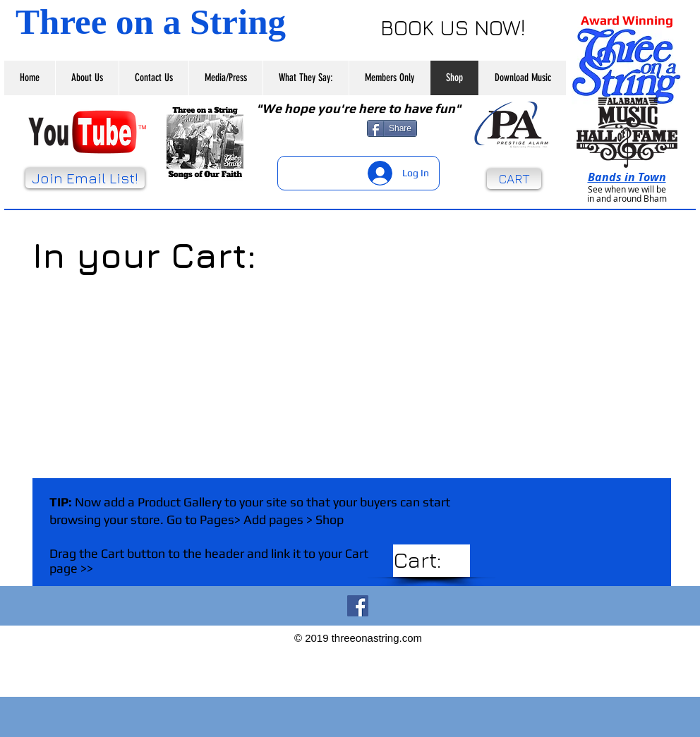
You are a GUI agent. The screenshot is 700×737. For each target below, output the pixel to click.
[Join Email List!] (85, 178)
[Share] (392, 128)
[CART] (514, 179)
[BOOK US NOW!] (453, 27)
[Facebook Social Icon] (358, 606)
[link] (433, 561)
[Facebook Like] (316, 128)
